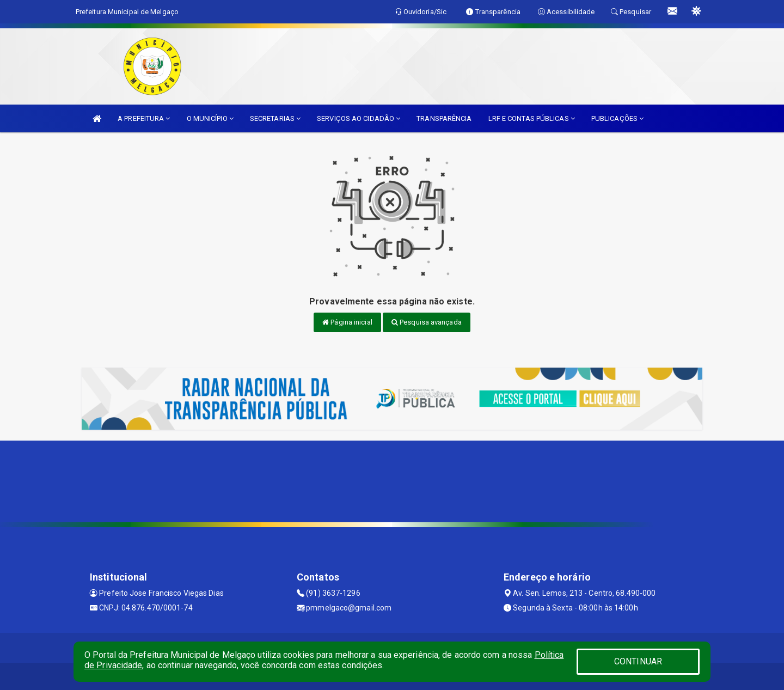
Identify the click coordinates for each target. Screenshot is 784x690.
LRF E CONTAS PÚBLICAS (532, 118)
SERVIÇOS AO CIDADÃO (359, 118)
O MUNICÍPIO (210, 118)
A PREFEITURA (144, 118)
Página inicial (347, 322)
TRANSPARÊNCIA (444, 118)
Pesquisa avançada (427, 322)
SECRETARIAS (275, 118)
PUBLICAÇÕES (617, 118)
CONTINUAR (638, 661)
